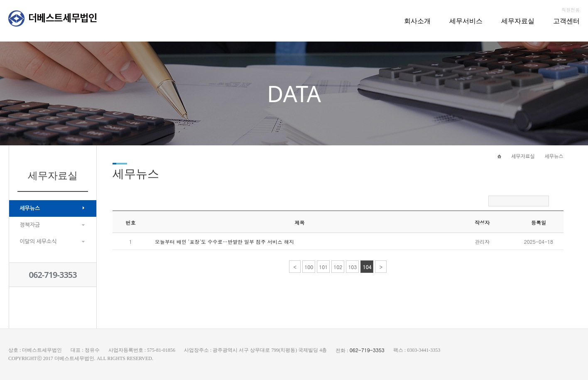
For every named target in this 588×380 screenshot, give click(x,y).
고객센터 (566, 21)
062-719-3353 (53, 275)
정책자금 (30, 225)
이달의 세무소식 (38, 241)
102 (338, 267)
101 (323, 267)
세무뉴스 (30, 208)
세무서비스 (466, 21)
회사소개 (417, 21)
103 (352, 267)
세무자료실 (518, 21)
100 (309, 267)
